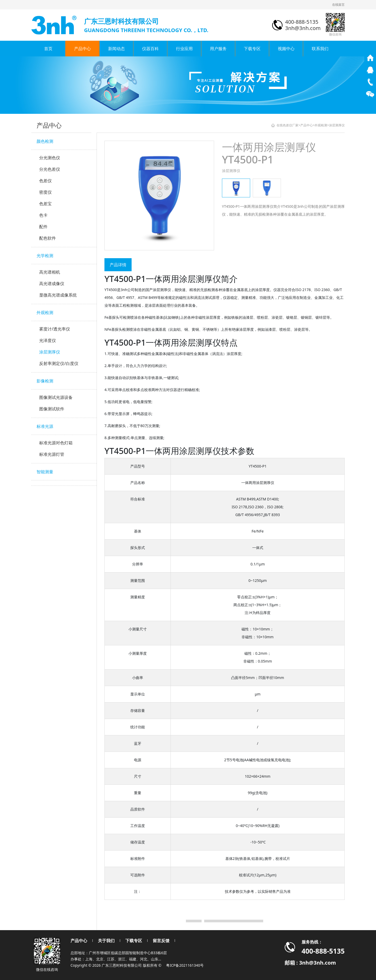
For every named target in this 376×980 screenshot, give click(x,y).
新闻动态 (116, 49)
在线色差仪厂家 (287, 125)
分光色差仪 (50, 169)
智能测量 (45, 472)
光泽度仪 (48, 340)
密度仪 (45, 192)
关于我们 (106, 941)
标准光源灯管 (52, 454)
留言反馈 (161, 941)
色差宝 (45, 204)
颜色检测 (45, 141)
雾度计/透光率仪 (55, 329)
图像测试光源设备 (56, 397)
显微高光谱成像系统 (58, 295)
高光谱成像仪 (52, 284)
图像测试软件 (52, 409)
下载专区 (252, 49)
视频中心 (286, 49)
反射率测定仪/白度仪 (59, 363)
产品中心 (83, 49)
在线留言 (338, 5)
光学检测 (45, 256)
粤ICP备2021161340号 (185, 965)
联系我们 (320, 49)
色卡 (43, 215)
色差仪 (45, 181)
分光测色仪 (50, 158)
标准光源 (45, 426)
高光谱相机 (50, 272)
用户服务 (218, 49)
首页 (48, 49)
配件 (43, 227)
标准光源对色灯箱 (56, 443)
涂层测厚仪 (50, 352)
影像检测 (45, 381)
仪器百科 (150, 49)
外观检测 (45, 312)
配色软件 (48, 238)
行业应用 (184, 49)
